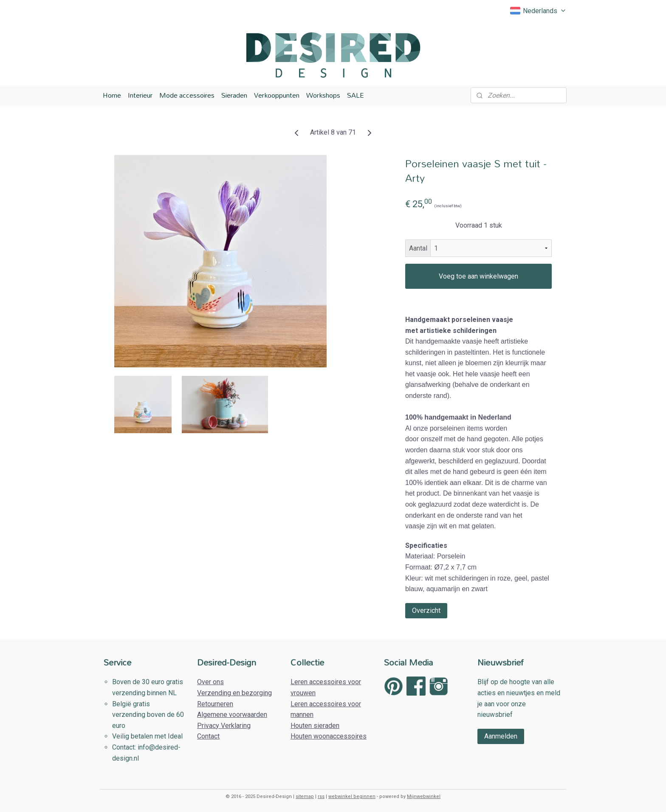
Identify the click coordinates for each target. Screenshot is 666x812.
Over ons (210, 682)
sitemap (305, 796)
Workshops (323, 95)
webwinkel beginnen (352, 796)
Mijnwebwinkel (424, 796)
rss (321, 796)
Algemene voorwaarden (232, 715)
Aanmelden (501, 736)
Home (112, 95)
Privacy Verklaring (224, 726)
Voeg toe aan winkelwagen (478, 276)
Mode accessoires (187, 95)
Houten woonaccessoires (329, 736)
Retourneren (215, 704)
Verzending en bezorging (234, 693)
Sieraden (234, 95)
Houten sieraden (315, 726)
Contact (208, 736)
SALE (356, 95)
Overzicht (426, 610)
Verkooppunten (277, 95)
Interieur (140, 95)
